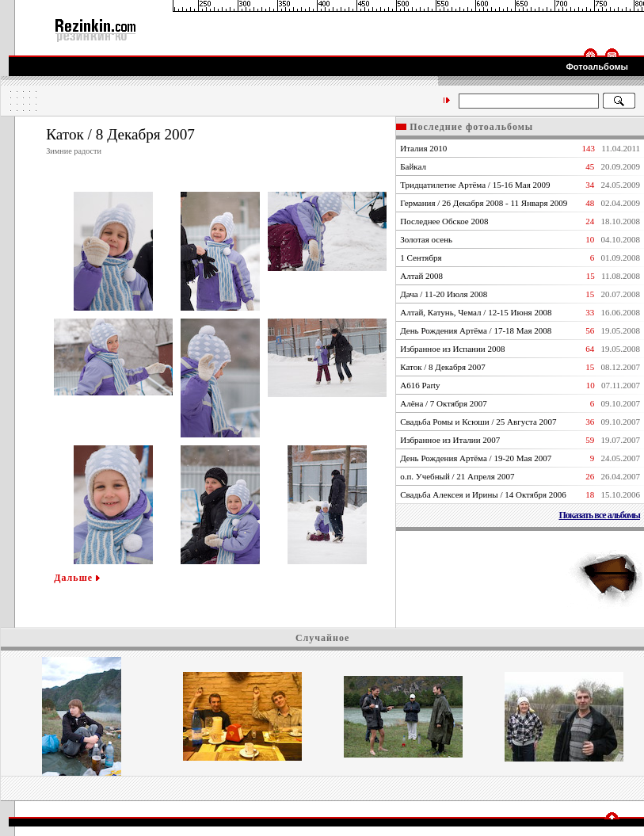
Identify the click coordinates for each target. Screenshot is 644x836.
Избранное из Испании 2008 (452, 349)
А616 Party (420, 385)
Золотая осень (426, 239)
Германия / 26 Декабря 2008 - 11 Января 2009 (484, 203)
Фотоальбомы (597, 67)
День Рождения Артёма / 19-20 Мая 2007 (476, 458)
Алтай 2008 (421, 276)
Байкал (413, 166)
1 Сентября (421, 258)
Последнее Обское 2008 (444, 221)
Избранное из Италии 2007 (450, 440)
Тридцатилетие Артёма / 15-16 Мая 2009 (475, 185)
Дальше (77, 578)
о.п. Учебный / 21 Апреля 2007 (457, 476)
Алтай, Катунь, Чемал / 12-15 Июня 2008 (476, 312)
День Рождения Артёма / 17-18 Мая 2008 (476, 330)
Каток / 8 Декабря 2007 (443, 367)
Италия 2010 (423, 148)
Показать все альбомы (599, 515)
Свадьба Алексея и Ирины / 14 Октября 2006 (483, 494)
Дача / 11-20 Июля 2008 (444, 294)
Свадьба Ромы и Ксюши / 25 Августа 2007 (478, 422)
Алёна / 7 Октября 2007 (444, 403)
